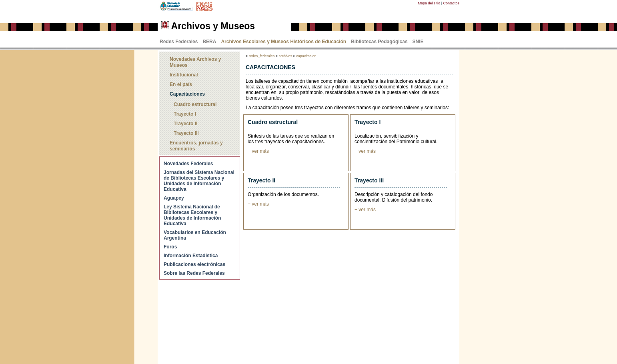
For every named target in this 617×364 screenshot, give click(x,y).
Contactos (451, 3)
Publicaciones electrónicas (194, 264)
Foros (170, 247)
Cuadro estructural (195, 104)
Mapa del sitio (429, 3)
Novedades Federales (188, 164)
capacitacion (306, 56)
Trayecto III (186, 133)
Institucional (184, 75)
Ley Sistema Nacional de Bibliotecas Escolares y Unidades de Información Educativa (192, 215)
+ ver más (258, 151)
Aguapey (174, 198)
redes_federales (262, 56)
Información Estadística (191, 256)
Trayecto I (185, 114)
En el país (181, 84)
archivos (286, 56)
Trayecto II (185, 124)
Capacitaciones (187, 94)
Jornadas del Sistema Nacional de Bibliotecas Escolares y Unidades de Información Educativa (199, 181)
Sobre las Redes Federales (194, 273)
